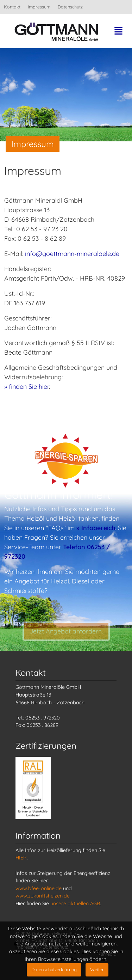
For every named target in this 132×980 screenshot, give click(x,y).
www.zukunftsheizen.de (43, 896)
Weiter (97, 969)
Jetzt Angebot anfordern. (66, 640)
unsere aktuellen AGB (75, 904)
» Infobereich (96, 528)
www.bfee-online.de (39, 888)
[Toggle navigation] (118, 33)
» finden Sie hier (27, 387)
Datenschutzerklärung (54, 969)
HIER (21, 858)
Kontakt (12, 7)
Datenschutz (70, 7)
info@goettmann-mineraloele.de (72, 254)
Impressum (39, 7)
